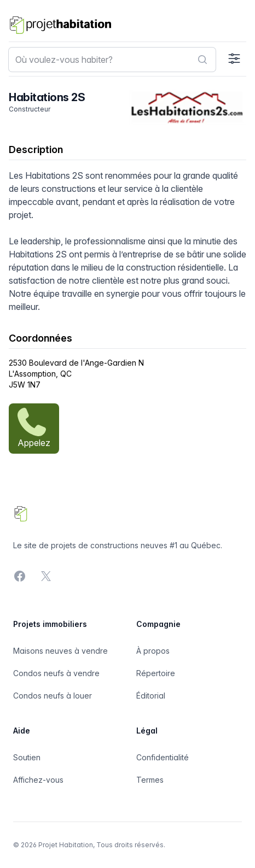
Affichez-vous (38, 780)
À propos (153, 651)
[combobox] (112, 60)
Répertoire (156, 673)
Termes (150, 780)
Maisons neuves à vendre (60, 651)
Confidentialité (163, 757)
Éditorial (151, 696)
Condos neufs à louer (53, 696)
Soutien (27, 757)
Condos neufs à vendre (56, 673)
